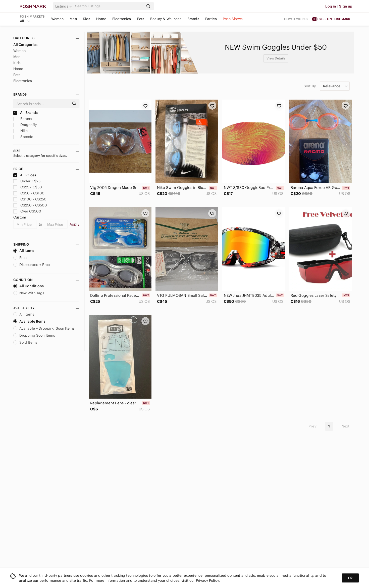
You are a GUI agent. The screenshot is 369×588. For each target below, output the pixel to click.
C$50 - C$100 (29, 193)
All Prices (25, 175)
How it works (296, 19)
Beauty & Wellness (166, 19)
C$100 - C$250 (30, 199)
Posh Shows (233, 19)
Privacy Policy (207, 580)
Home (101, 19)
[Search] (109, 6)
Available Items (29, 321)
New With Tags (29, 293)
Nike (21, 131)
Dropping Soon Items (34, 335)
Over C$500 (27, 211)
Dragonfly (25, 125)
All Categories (25, 45)
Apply (74, 224)
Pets (141, 19)
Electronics (122, 19)
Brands (193, 19)
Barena (23, 119)
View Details (276, 58)
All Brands (26, 113)
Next (346, 426)
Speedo (23, 137)
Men (73, 19)
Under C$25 (27, 181)
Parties (211, 19)
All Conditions (29, 286)
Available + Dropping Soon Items (44, 328)
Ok (350, 578)
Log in (331, 6)
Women (58, 19)
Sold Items (25, 342)
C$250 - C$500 (30, 205)
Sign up (346, 6)
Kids (87, 19)
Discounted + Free (32, 265)
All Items (24, 251)
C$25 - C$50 (28, 187)
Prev (312, 426)
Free (20, 258)
